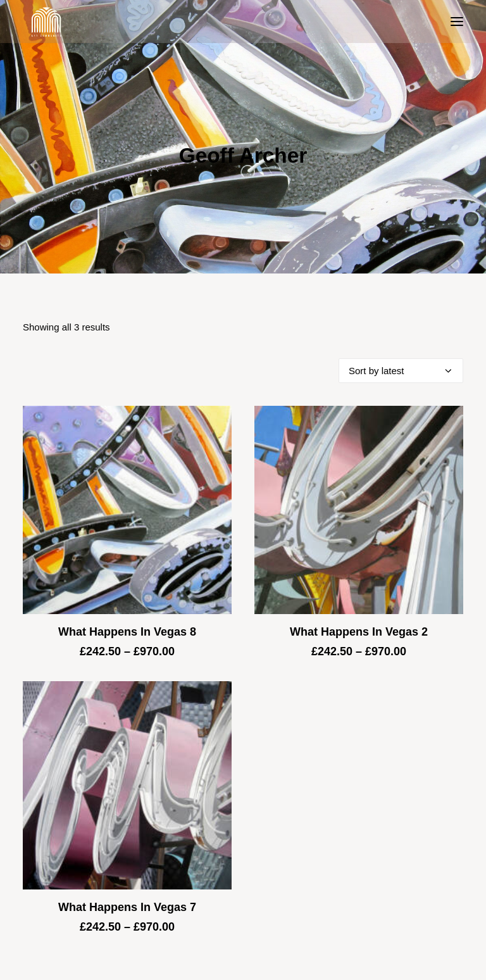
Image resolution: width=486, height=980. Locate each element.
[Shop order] (401, 371)
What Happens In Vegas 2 (359, 632)
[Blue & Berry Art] (45, 22)
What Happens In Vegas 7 (127, 907)
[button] (457, 22)
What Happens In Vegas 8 (127, 632)
